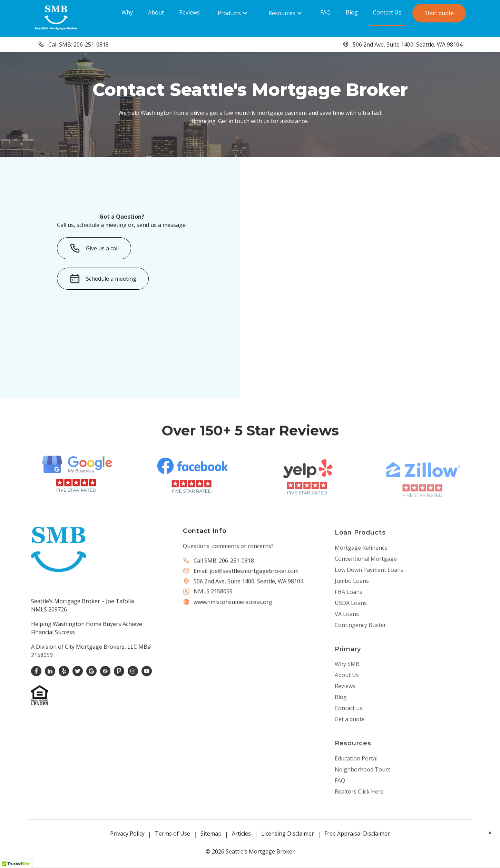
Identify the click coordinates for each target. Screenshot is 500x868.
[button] (233, 13)
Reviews (189, 12)
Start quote (439, 13)
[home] (56, 18)
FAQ (325, 12)
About (156, 12)
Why (127, 12)
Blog (352, 12)
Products (229, 13)
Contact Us (387, 12)
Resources (282, 13)
